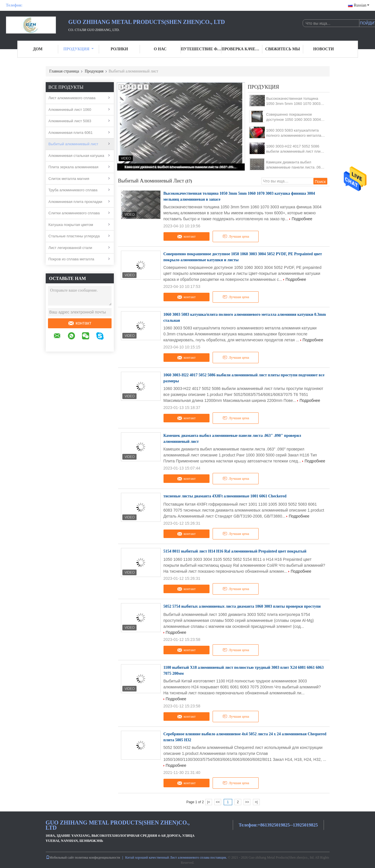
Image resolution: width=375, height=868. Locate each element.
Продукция (78, 49)
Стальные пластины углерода (74, 236)
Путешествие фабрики (201, 49)
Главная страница (64, 71)
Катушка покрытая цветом (71, 225)
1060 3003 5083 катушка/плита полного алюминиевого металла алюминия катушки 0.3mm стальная (294, 133)
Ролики (119, 49)
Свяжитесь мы (282, 49)
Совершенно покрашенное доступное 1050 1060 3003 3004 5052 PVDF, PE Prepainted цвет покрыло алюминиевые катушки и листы (295, 117)
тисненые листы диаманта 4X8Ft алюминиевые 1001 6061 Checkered (225, 496)
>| (256, 802)
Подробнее (302, 219)
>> (247, 802)
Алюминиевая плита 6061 (71, 133)
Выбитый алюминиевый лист (74, 144)
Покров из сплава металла (71, 259)
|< (209, 802)
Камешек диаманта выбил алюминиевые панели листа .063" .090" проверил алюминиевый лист (181, 167)
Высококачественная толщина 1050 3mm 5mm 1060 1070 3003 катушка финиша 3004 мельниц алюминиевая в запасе (294, 101)
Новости (323, 49)
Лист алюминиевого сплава (72, 98)
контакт (79, 323)
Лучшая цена (236, 236)
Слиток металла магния (69, 179)
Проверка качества (242, 49)
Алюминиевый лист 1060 (70, 110)
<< (218, 802)
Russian (361, 5)
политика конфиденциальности (98, 857)
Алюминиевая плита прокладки (76, 202)
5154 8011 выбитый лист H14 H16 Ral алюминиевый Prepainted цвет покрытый (235, 551)
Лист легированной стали (70, 248)
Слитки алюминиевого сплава (74, 213)
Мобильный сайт (60, 857)
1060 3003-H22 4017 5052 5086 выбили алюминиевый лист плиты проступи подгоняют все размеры (296, 149)
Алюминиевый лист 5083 (70, 121)
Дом (38, 49)
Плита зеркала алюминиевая (74, 167)
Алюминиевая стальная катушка (76, 156)
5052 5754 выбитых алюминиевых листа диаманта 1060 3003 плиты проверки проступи (242, 606)
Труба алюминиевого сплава (73, 190)
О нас (160, 49)
